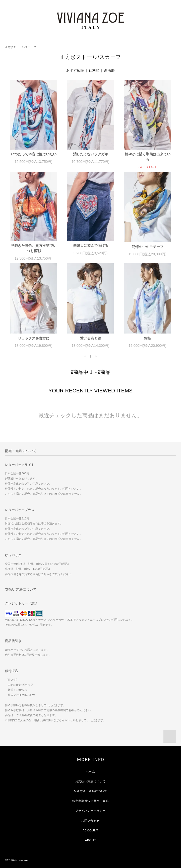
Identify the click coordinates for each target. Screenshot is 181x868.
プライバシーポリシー (90, 811)
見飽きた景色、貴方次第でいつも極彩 (34, 248)
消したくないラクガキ (91, 154)
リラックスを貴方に (34, 338)
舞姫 (148, 338)
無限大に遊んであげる (91, 246)
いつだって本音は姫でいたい (34, 154)
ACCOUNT (90, 830)
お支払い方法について (90, 781)
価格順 (94, 70)
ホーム (90, 772)
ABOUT (90, 840)
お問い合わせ (90, 821)
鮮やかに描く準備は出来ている (148, 157)
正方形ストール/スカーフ (21, 47)
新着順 (109, 70)
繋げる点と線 (91, 338)
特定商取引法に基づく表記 (90, 801)
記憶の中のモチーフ (148, 247)
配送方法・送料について (90, 791)
